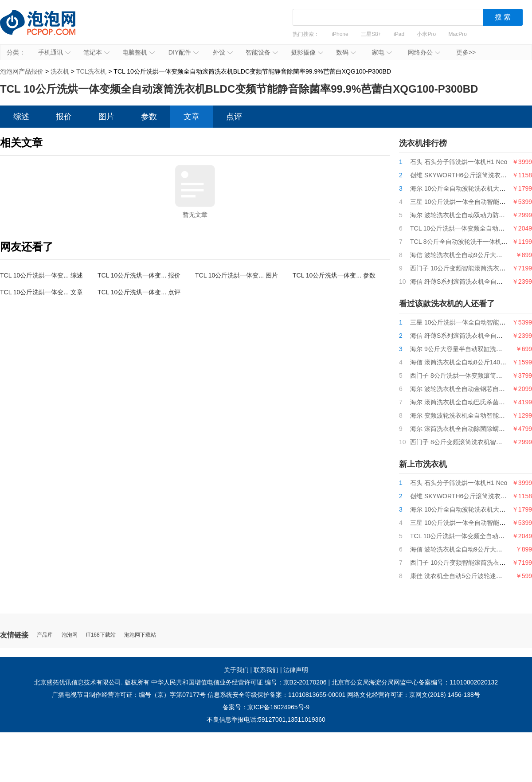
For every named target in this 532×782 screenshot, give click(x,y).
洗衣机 (60, 71)
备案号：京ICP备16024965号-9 (266, 707)
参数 (149, 117)
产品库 (45, 635)
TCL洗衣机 (91, 71)
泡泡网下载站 (140, 635)
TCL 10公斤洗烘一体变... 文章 (41, 292)
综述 (21, 117)
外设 (223, 52)
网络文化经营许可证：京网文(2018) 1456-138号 (414, 695)
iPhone (340, 34)
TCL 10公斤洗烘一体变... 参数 (334, 275)
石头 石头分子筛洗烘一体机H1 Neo (459, 162)
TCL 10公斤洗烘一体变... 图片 (237, 275)
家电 (382, 52)
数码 (346, 52)
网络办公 (424, 52)
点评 (234, 117)
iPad (399, 34)
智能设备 (262, 52)
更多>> (466, 52)
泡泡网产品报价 (47, 29)
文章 (192, 117)
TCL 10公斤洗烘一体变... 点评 (139, 292)
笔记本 (96, 52)
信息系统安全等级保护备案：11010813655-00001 (276, 695)
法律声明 (296, 670)
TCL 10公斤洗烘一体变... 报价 (139, 275)
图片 (106, 117)
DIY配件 (184, 52)
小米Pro (426, 34)
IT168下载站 (101, 635)
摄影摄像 (307, 52)
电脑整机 (139, 52)
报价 (64, 117)
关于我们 (236, 670)
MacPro (458, 34)
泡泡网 (70, 635)
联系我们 (266, 670)
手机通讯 (54, 52)
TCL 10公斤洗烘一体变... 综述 (41, 275)
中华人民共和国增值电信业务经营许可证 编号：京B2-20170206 (239, 682)
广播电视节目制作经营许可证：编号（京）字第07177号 (129, 695)
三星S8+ (371, 34)
